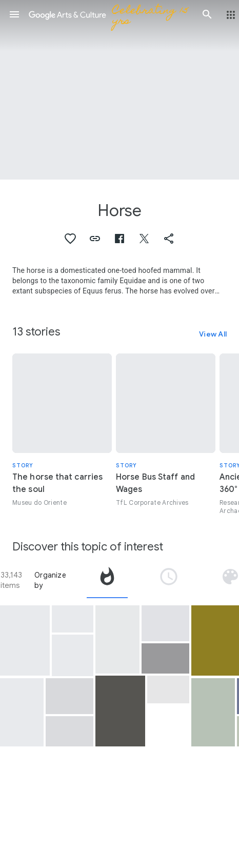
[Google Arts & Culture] (111, 14)
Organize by (50, 580)
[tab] (107, 580)
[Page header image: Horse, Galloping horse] (120, 90)
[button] (14, 14)
